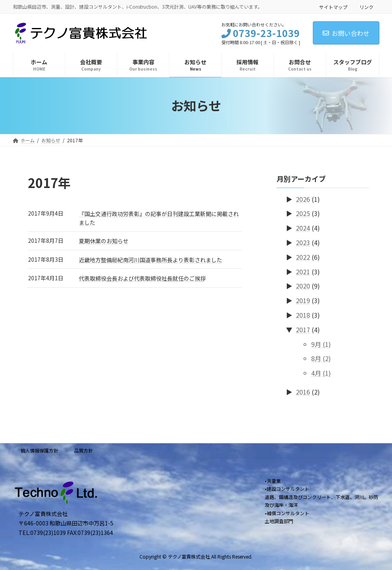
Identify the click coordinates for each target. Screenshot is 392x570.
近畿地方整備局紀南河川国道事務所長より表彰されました (150, 260)
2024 (303, 228)
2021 (303, 271)
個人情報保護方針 (39, 450)
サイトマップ (333, 7)
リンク (366, 7)
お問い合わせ (346, 33)
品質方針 (84, 450)
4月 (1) (321, 373)
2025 (303, 213)
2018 (303, 315)
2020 (303, 286)
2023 (303, 242)
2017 (303, 329)
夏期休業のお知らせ (104, 241)
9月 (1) (321, 344)
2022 (303, 257)
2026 (303, 199)
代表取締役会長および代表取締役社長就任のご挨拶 (142, 278)
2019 (303, 300)
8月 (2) (321, 358)
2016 (303, 392)
